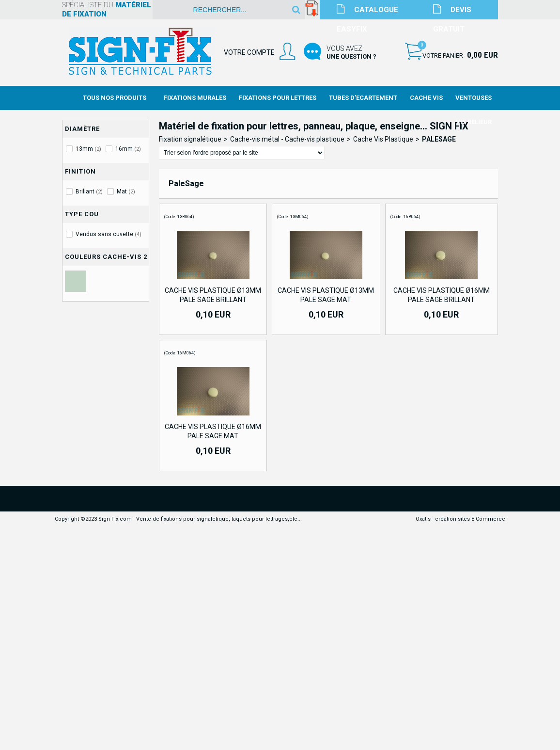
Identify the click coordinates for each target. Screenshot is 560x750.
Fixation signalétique (190, 139)
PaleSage (439, 139)
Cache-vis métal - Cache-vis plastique (287, 139)
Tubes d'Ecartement (363, 98)
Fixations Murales (195, 98)
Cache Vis (426, 98)
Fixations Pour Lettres (278, 98)
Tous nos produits (115, 98)
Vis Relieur (474, 122)
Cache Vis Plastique (383, 139)
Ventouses (474, 98)
